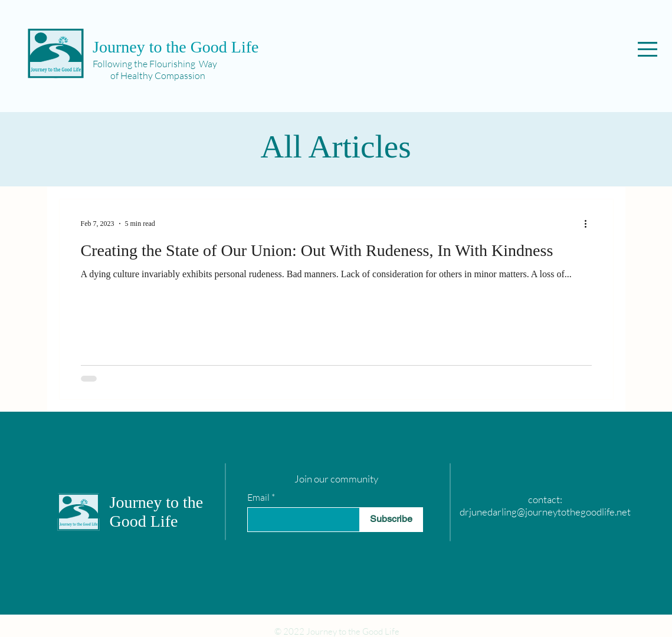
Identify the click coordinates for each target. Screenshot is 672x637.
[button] (648, 49)
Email (258, 497)
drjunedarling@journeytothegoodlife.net (545, 512)
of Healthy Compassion (149, 75)
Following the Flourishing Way (155, 64)
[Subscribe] (391, 520)
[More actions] (590, 224)
